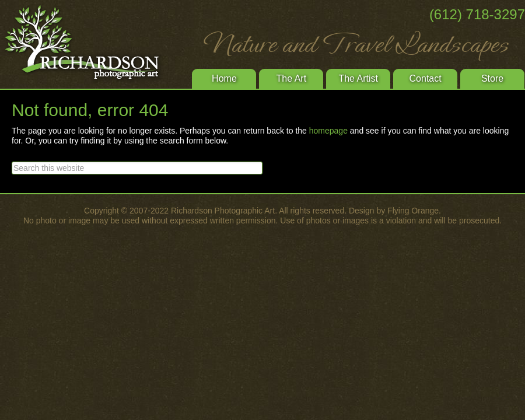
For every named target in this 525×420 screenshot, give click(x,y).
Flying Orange (413, 211)
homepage (328, 131)
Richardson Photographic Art (87, 44)
